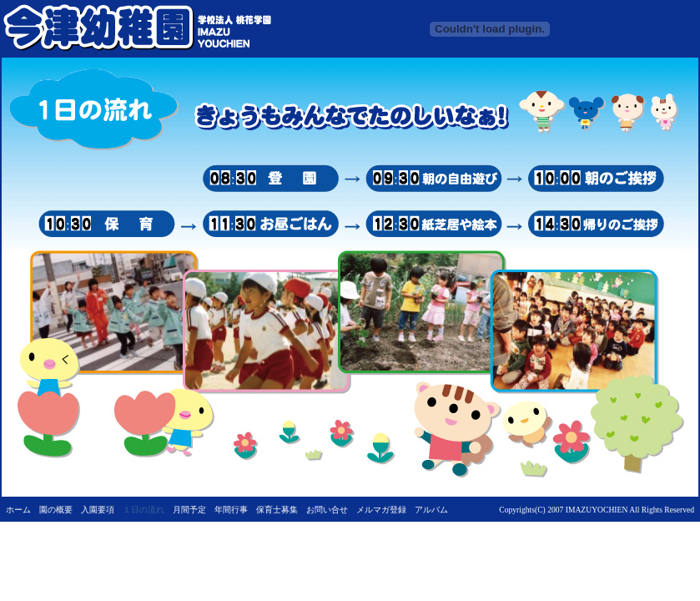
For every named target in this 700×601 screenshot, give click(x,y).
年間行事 (231, 510)
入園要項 (98, 510)
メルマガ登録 (381, 510)
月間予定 (189, 510)
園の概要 (56, 510)
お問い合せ (327, 510)
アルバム (431, 510)
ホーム (18, 510)
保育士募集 (277, 510)
